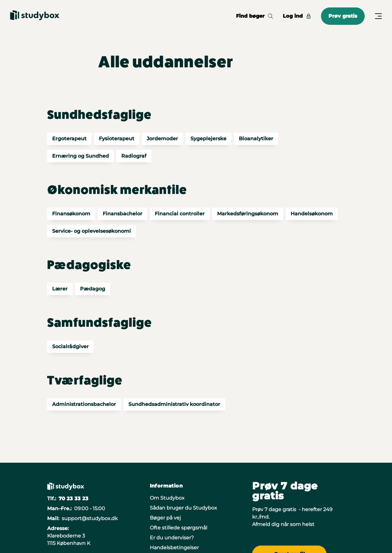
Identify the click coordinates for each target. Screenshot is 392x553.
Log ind (297, 16)
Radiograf (134, 156)
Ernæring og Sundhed (80, 156)
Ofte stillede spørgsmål (178, 528)
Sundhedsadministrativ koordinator (174, 404)
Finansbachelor (122, 214)
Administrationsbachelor (84, 404)
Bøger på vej (165, 518)
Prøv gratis (343, 16)
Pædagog (93, 289)
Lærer (60, 289)
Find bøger (254, 16)
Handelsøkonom (312, 214)
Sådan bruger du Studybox (183, 508)
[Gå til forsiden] (35, 16)
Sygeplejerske (208, 139)
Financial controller (180, 214)
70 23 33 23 (73, 499)
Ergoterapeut (69, 139)
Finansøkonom (71, 214)
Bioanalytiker (256, 139)
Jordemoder (162, 139)
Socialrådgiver (70, 346)
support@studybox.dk (90, 518)
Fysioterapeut (117, 139)
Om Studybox (167, 498)
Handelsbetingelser (174, 548)
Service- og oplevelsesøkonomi (91, 231)
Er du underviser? (172, 538)
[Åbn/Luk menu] (378, 16)
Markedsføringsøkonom (248, 214)
